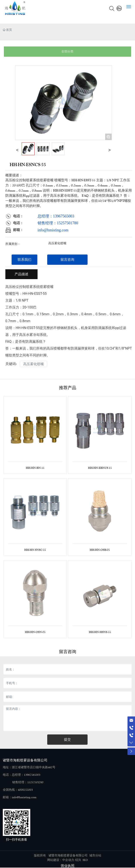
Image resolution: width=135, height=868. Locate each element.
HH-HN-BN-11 (35, 468)
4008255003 (25, 790)
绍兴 (78, 860)
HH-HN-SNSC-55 (35, 550)
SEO (85, 860)
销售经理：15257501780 (58, 223)
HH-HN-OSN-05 (35, 632)
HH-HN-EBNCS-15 (100, 468)
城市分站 (95, 856)
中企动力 (68, 860)
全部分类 (67, 52)
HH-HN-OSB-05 (100, 550)
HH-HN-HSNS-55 (100, 632)
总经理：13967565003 (56, 216)
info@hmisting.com (53, 230)
